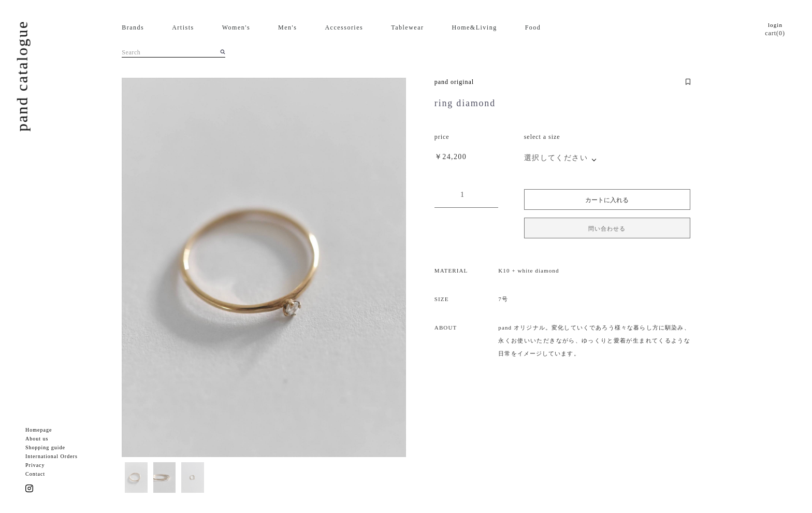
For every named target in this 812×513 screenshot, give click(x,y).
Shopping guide (45, 447)
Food (533, 27)
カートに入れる (607, 200)
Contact (35, 474)
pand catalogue (22, 76)
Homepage (39, 430)
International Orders (52, 456)
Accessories (344, 27)
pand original (454, 82)
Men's (287, 27)
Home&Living (475, 27)
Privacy (35, 465)
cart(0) (775, 33)
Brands (133, 27)
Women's (236, 27)
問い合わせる (607, 229)
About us (37, 439)
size (554, 137)
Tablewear (407, 27)
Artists (183, 27)
